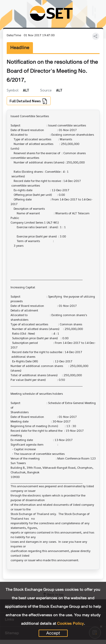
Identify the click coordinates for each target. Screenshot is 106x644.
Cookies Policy (70, 623)
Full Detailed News (29, 101)
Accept (53, 633)
